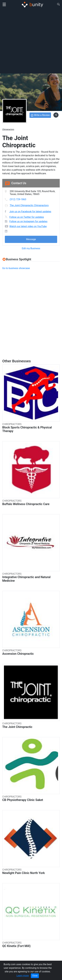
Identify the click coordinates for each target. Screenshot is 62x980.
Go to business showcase (16, 268)
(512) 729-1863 (18, 199)
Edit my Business (31, 248)
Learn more (23, 976)
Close (35, 976)
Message (31, 239)
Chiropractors (8, 129)
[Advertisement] (31, 41)
